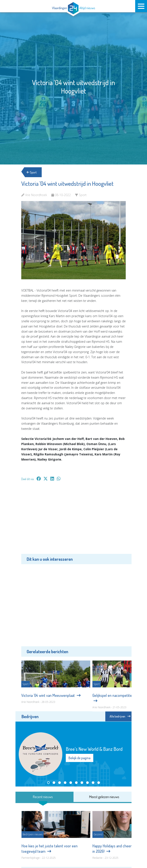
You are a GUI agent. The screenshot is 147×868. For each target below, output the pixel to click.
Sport (32, 172)
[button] (48, 783)
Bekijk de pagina (80, 758)
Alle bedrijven (120, 716)
